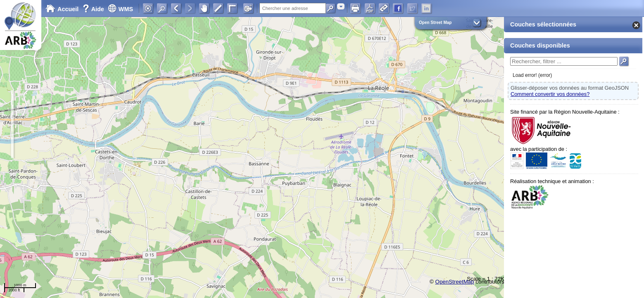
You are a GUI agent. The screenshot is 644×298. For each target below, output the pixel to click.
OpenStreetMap (455, 282)
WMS (120, 9)
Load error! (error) (532, 75)
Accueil (62, 9)
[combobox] (341, 6)
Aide (94, 9)
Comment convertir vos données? (550, 94)
